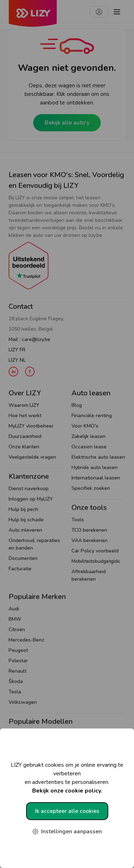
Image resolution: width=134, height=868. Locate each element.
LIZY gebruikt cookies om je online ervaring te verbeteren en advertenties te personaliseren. (67, 778)
